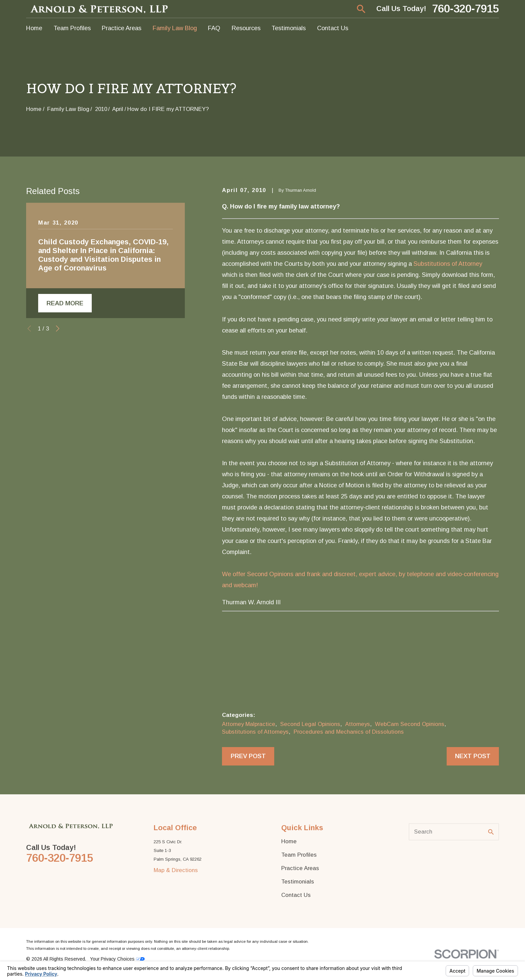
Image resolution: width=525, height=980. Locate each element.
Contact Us (296, 895)
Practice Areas (300, 868)
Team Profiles (299, 855)
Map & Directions (176, 870)
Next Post (473, 756)
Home (289, 841)
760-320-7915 (465, 9)
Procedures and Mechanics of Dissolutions (349, 732)
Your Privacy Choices (117, 959)
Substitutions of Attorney (448, 264)
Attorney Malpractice (249, 724)
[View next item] (58, 328)
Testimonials (298, 882)
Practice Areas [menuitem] (122, 28)
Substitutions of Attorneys (255, 732)
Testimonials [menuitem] (289, 28)
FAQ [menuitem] (214, 28)
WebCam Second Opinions (410, 724)
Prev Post (248, 756)
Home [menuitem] (34, 28)
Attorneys (358, 724)
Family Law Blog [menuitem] (175, 28)
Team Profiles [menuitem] (72, 28)
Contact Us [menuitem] (333, 28)
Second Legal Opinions (310, 724)
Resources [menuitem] (246, 28)
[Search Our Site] (491, 832)
